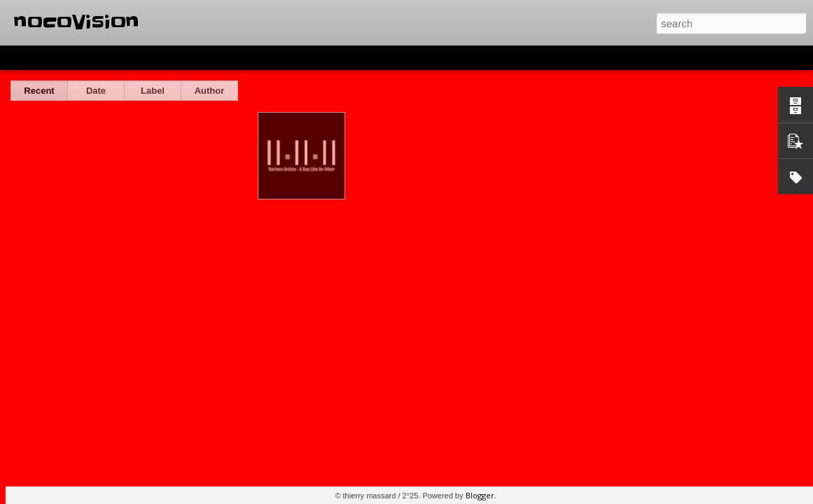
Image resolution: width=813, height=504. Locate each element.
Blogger (480, 495)
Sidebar (203, 57)
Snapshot (250, 57)
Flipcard (66, 57)
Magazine (114, 57)
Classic (23, 57)
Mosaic (160, 57)
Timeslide (301, 57)
